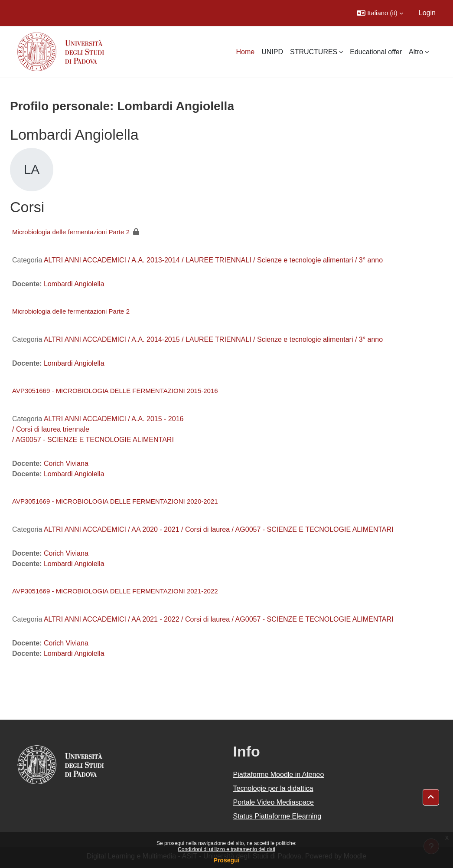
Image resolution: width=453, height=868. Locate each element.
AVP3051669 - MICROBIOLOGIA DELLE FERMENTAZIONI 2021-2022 (115, 591)
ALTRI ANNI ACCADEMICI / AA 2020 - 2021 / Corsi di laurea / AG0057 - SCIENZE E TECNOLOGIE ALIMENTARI (219, 529)
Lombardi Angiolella (74, 284)
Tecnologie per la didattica (273, 788)
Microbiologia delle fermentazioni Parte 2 (71, 232)
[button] (380, 13)
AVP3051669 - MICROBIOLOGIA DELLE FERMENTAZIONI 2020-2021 (115, 501)
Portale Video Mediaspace (274, 802)
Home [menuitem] (245, 52)
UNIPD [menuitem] (272, 52)
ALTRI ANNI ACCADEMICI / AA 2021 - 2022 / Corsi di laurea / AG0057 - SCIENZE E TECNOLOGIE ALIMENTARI (219, 619)
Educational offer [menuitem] (376, 52)
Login (427, 13)
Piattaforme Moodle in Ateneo (279, 775)
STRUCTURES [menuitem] (314, 52)
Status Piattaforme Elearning (277, 816)
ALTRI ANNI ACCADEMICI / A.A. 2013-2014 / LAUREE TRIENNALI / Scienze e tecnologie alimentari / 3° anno (213, 260)
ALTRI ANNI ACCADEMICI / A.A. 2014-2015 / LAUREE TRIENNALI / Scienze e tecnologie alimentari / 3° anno (213, 339)
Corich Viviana (66, 463)
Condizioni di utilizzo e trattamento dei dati (226, 849)
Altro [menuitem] (416, 52)
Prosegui (227, 860)
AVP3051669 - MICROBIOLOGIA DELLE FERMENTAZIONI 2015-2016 (115, 391)
